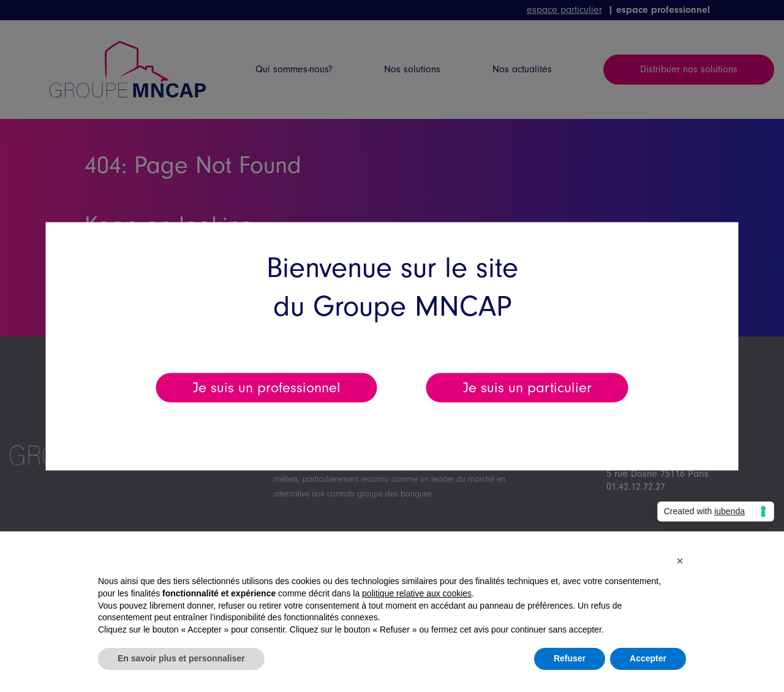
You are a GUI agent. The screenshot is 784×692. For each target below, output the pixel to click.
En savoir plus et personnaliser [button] (181, 658)
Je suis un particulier (527, 387)
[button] (680, 561)
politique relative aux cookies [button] (417, 593)
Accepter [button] (648, 658)
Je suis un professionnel (267, 387)
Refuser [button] (570, 658)
